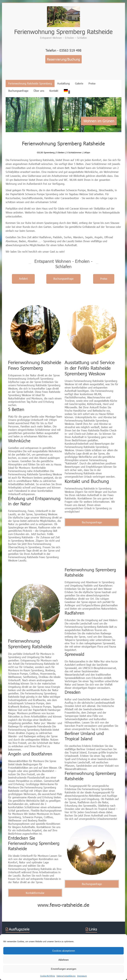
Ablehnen (63, 960)
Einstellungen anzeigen (64, 969)
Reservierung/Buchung (63, 59)
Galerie (79, 83)
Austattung (63, 83)
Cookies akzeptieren (64, 951)
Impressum (82, 976)
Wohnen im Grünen (99, 121)
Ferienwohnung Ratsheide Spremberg (30, 83)
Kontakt (54, 91)
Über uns (39, 91)
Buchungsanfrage (18, 91)
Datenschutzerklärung (66, 976)
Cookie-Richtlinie (48, 976)
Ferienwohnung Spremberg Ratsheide (63, 32)
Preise (92, 83)
